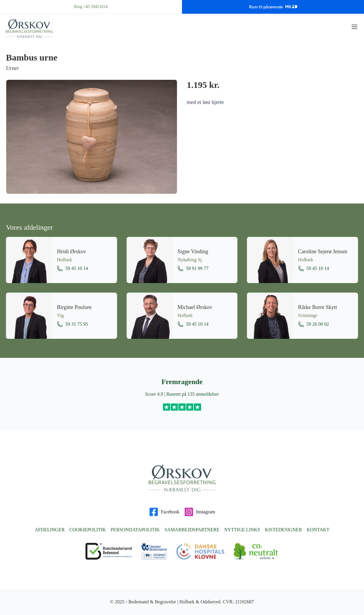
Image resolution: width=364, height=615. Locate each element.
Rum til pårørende (273, 7)
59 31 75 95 (72, 324)
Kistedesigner (283, 530)
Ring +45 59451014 (91, 7)
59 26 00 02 (314, 324)
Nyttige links (242, 530)
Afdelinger (49, 530)
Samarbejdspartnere (192, 530)
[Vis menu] (354, 27)
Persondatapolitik (135, 530)
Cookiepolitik (88, 530)
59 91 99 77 (193, 268)
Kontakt (318, 530)
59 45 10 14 (72, 268)
